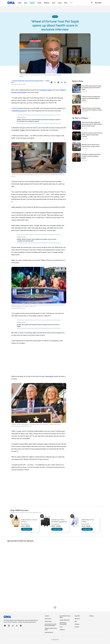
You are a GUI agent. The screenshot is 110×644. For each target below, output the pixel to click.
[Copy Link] (65, 82)
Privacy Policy (48, 621)
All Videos (77, 624)
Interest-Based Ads (65, 620)
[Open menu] (71, 3)
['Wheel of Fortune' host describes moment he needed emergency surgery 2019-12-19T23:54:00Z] (87, 99)
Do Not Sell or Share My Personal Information (51, 625)
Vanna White (49, 376)
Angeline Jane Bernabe (19, 81)
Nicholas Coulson (39, 81)
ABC (76, 621)
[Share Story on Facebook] (52, 82)
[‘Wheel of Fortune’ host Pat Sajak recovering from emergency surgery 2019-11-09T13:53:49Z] (87, 110)
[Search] (92, 3)
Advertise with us (49, 632)
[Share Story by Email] (62, 82)
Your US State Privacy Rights (65, 616)
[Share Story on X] (55, 82)
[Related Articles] (39, 119)
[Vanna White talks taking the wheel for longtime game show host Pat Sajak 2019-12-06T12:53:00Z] (87, 88)
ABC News (77, 619)
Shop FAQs (77, 616)
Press (61, 627)
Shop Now (27, 529)
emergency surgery (46, 90)
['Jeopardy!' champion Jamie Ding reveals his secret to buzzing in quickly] (87, 157)
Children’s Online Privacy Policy (51, 629)
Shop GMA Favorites (19, 510)
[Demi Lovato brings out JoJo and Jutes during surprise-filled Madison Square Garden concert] (87, 125)
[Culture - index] (55, 17)
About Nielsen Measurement (63, 623)
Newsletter (98, 3)
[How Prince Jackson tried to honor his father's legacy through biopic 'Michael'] (87, 136)
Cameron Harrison (30, 81)
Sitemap (92, 616)
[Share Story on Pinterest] (58, 82)
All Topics (77, 627)
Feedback (62, 630)
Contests (47, 616)
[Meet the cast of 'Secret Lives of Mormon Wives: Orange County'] (87, 147)
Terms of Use (48, 619)
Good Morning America (19, 111)
